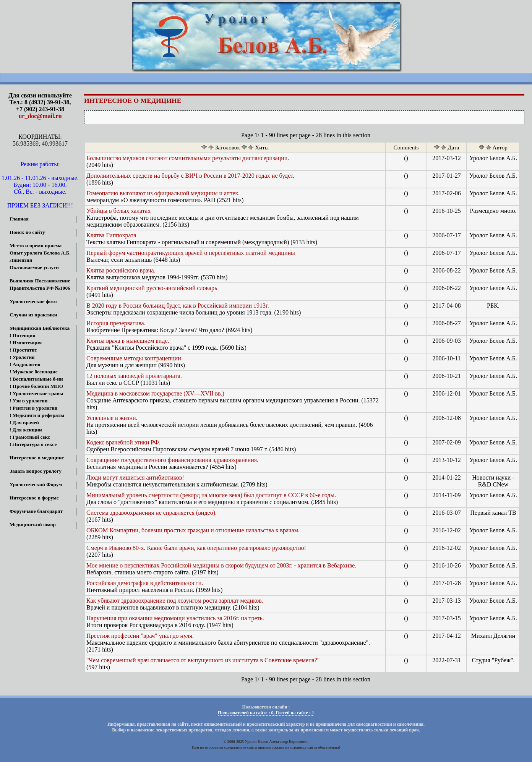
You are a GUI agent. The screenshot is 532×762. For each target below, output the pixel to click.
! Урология (22, 357)
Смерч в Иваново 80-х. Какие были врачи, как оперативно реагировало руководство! (196, 548)
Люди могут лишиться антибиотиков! (135, 477)
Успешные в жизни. (112, 418)
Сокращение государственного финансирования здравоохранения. (172, 460)
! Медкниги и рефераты (37, 415)
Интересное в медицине (37, 458)
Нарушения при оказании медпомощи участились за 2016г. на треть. (175, 618)
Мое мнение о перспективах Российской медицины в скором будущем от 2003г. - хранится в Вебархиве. (221, 565)
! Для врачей (24, 422)
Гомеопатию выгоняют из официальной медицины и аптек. (163, 193)
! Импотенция (26, 343)
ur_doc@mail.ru (40, 116)
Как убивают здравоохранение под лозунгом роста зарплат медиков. (175, 601)
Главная (19, 219)
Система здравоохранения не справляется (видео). (152, 513)
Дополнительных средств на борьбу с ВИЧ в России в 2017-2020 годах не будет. (190, 176)
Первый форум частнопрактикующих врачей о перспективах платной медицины (191, 253)
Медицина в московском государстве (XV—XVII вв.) (155, 393)
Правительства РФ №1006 (40, 288)
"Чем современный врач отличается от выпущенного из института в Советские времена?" (203, 660)
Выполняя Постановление (40, 281)
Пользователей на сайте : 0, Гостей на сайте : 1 (266, 713)
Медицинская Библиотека (40, 328)
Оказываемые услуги (34, 267)
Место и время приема (36, 246)
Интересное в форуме (34, 498)
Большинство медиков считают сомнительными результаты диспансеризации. (188, 158)
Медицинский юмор (33, 524)
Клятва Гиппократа (111, 235)
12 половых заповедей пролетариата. (134, 376)
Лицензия (21, 260)
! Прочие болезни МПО (36, 386)
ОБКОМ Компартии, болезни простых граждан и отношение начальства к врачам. (193, 530)
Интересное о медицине (133, 101)
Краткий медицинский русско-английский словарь (152, 288)
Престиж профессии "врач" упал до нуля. (140, 636)
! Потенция (22, 335)
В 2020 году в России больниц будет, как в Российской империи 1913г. (178, 306)
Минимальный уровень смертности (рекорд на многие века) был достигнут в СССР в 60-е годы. (211, 495)
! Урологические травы (36, 393)
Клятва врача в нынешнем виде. (128, 341)
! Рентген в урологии (33, 408)
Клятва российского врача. (121, 270)
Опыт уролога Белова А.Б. (40, 253)
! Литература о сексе (33, 444)
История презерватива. (116, 323)
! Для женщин (26, 430)
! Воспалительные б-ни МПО (32, 380)
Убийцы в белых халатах (118, 211)
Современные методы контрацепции (134, 358)
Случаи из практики (33, 315)
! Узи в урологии (28, 401)
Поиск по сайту (27, 232)
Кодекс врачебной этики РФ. (123, 442)
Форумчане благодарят (36, 511)
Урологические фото (33, 301)
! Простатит (23, 350)
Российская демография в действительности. (145, 583)
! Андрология (25, 364)
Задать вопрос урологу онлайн (31, 472)
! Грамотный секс (30, 437)
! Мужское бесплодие (34, 372)
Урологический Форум (36, 484)
